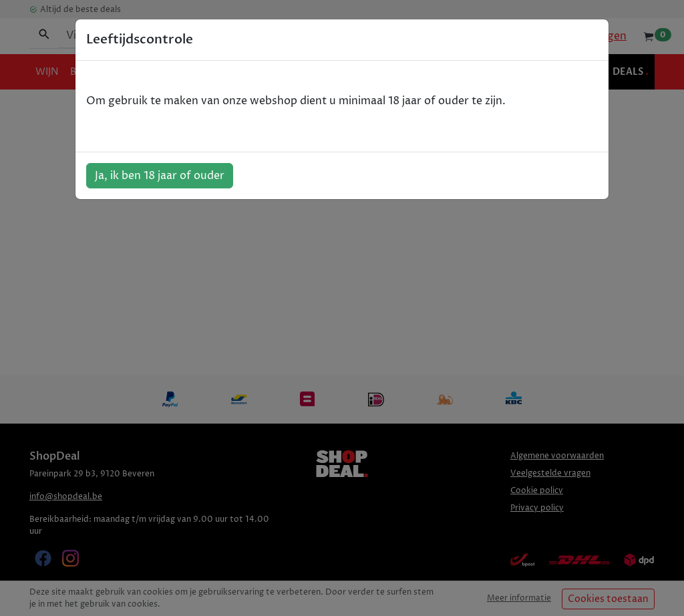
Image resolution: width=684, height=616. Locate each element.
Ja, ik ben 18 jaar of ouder (160, 176)
